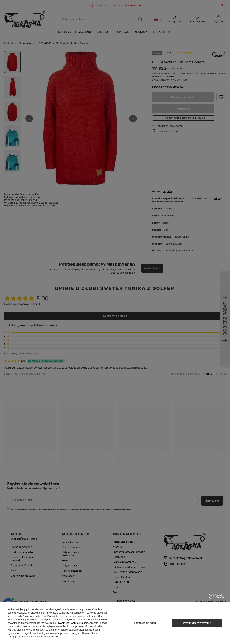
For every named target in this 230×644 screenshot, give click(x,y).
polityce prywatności (52, 619)
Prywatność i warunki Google (72, 623)
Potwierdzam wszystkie (197, 623)
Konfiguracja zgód (145, 623)
